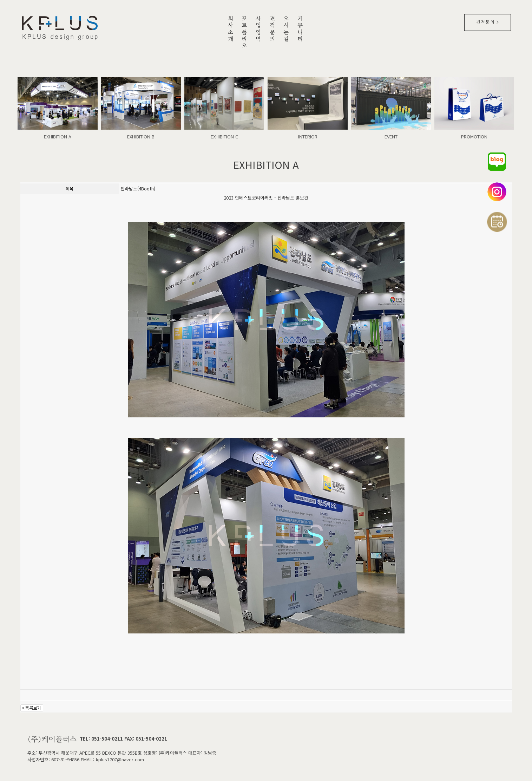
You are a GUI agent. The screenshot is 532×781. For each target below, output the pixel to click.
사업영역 (258, 29)
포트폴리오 (244, 33)
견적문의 (272, 29)
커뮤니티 (300, 29)
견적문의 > (488, 22)
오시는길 (286, 29)
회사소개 (231, 29)
